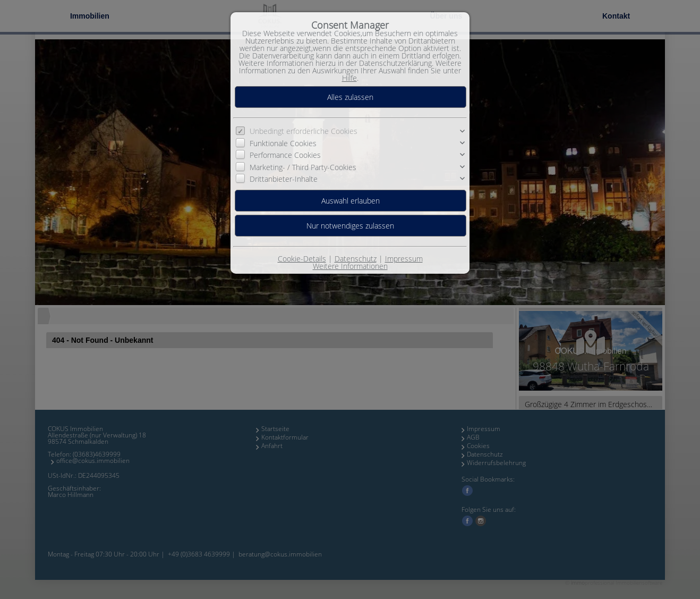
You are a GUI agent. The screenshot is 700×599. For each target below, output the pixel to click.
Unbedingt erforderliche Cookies (304, 131)
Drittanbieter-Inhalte (284, 179)
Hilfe (349, 78)
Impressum (404, 259)
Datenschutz (356, 259)
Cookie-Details (302, 259)
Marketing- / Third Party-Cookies (303, 167)
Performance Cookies (285, 155)
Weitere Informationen (350, 266)
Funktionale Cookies (283, 143)
